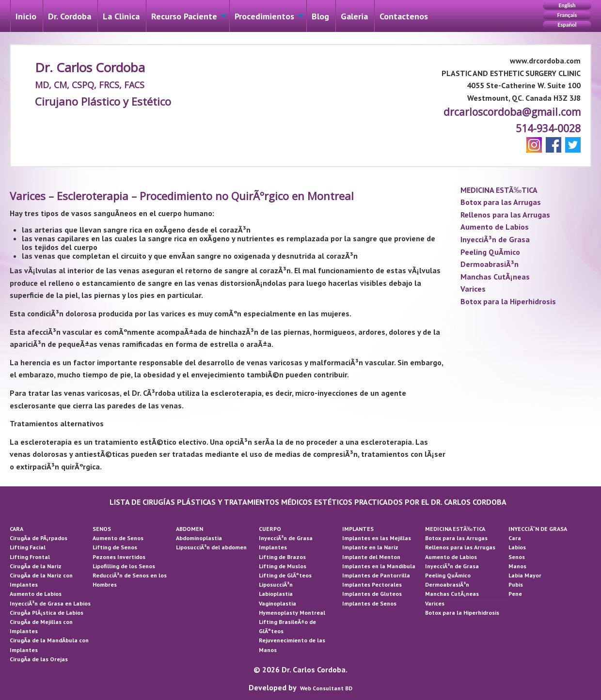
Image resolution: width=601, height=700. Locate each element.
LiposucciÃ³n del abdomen (211, 547)
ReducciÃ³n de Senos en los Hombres (130, 580)
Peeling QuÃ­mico (490, 252)
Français (567, 15)
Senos (517, 557)
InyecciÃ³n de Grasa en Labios (50, 603)
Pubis (516, 584)
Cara (515, 538)
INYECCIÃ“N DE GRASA (538, 529)
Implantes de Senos (369, 603)
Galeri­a (354, 16)
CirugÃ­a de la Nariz (36, 566)
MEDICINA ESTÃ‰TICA (499, 190)
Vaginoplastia (277, 603)
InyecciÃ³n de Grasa (495, 239)
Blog (320, 16)
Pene (515, 594)
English (567, 5)
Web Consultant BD (326, 688)
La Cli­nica (121, 16)
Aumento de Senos (118, 538)
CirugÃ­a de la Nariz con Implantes (41, 580)
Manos (517, 566)
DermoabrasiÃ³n (490, 264)
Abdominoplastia (199, 538)
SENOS (102, 529)
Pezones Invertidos (119, 557)
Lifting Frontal (30, 557)
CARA (16, 529)
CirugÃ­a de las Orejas (39, 659)
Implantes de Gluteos (372, 594)
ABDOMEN (190, 529)
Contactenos (404, 16)
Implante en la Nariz (370, 547)
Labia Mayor (525, 575)
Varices (473, 289)
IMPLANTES (358, 529)
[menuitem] (26, 16)
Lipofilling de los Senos (124, 566)
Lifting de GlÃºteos (285, 575)
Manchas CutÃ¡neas (495, 277)
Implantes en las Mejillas (377, 538)
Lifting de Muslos (283, 566)
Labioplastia (276, 594)
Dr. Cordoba (70, 16)
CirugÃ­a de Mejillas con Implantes (41, 626)
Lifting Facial (28, 547)
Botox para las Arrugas (501, 202)
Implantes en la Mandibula (379, 566)
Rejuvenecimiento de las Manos (292, 645)
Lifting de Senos (115, 547)
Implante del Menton (371, 557)
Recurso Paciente (184, 16)
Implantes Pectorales (372, 584)
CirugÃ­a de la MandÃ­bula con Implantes (49, 645)
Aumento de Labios (495, 227)
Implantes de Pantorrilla (376, 575)
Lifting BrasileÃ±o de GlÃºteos (287, 626)
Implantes (273, 547)
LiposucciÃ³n (276, 584)
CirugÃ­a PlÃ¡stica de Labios (47, 613)
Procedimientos (264, 16)
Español (567, 25)
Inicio (26, 16)
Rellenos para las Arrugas (505, 215)
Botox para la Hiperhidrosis (508, 301)
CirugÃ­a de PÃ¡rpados (39, 538)
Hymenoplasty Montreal (292, 613)
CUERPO (270, 529)
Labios (517, 547)
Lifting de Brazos (282, 557)
